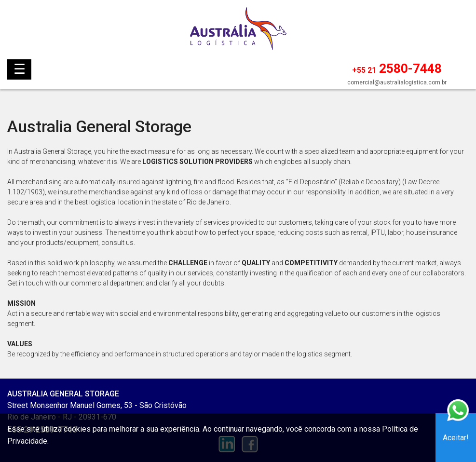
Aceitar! (456, 438)
